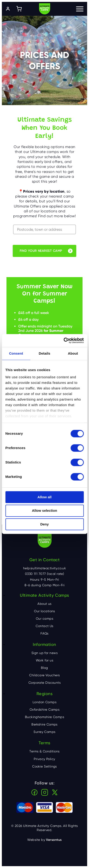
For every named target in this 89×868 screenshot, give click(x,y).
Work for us (44, 660)
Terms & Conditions (44, 751)
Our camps (44, 619)
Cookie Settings (44, 766)
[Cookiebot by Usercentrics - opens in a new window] (64, 340)
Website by (44, 840)
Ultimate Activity (45, 9)
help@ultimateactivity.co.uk (44, 568)
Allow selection (44, 511)
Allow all (44, 497)
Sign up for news (44, 653)
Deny (44, 524)
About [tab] (73, 353)
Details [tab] (45, 353)
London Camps (44, 702)
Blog (44, 668)
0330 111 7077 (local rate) (45, 574)
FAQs (44, 633)
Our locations (44, 611)
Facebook (34, 792)
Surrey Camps (44, 732)
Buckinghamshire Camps (44, 717)
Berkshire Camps (44, 724)
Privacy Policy (44, 759)
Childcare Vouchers (44, 675)
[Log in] (8, 9)
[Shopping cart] (19, 9)
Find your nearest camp (41, 251)
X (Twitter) (55, 792)
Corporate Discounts (45, 683)
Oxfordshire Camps (45, 709)
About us (44, 604)
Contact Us (44, 626)
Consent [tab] (16, 353)
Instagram (45, 792)
